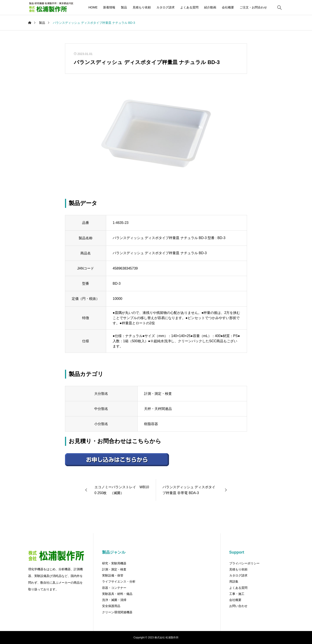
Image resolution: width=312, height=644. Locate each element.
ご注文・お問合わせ (253, 7)
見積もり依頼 (142, 7)
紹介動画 (210, 7)
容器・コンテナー (114, 588)
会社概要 (228, 7)
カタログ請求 (166, 7)
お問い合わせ (238, 606)
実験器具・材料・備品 (117, 594)
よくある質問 (189, 7)
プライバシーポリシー (244, 563)
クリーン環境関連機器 (117, 612)
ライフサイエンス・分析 (119, 581)
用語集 (234, 581)
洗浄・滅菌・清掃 (114, 600)
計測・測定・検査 (114, 569)
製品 (124, 7)
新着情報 (109, 7)
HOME (93, 7)
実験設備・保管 (113, 575)
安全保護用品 (111, 606)
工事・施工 (237, 594)
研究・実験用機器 (114, 563)
